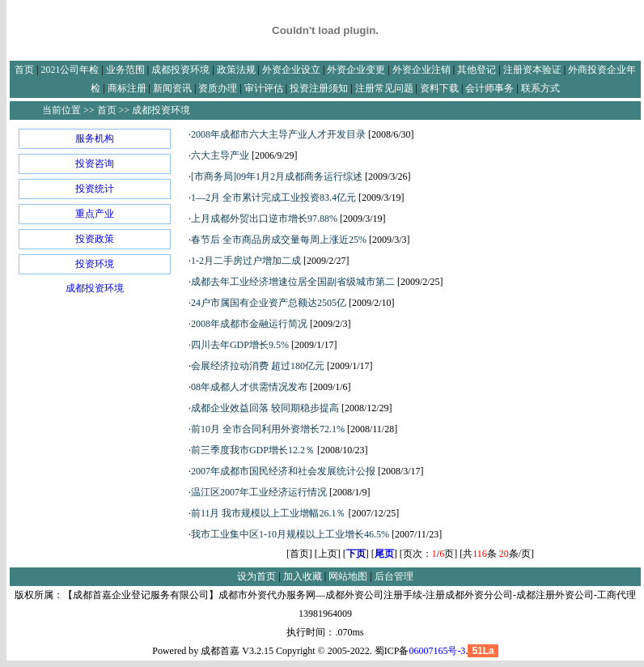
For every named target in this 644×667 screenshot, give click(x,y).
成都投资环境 (95, 288)
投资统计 (95, 189)
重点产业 (95, 214)
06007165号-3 (437, 651)
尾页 (384, 554)
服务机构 (95, 138)
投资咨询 (95, 164)
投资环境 (95, 264)
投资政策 (95, 239)
